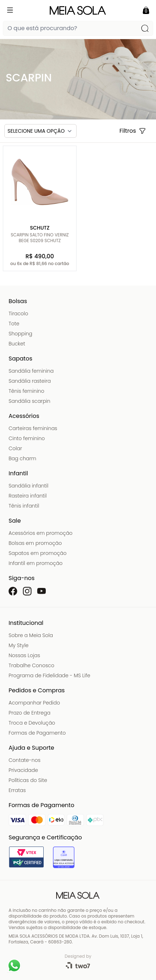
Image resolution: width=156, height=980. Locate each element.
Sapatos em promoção (38, 553)
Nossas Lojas (24, 655)
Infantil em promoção (36, 563)
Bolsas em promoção (35, 543)
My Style (19, 645)
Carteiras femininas (33, 428)
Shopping (20, 334)
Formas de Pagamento (37, 733)
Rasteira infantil (28, 496)
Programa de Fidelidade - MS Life (49, 675)
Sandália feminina (31, 371)
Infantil (18, 473)
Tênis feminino (26, 391)
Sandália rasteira (30, 381)
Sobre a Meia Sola (31, 635)
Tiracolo (18, 314)
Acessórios (24, 416)
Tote (14, 324)
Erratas (17, 790)
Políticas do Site (28, 780)
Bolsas (18, 301)
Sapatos (20, 359)
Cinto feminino (27, 438)
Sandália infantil (28, 486)
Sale (15, 521)
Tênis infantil (24, 506)
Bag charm (22, 458)
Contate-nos (25, 760)
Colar (15, 448)
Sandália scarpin (30, 401)
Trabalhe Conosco (31, 665)
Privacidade (23, 770)
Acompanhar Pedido (34, 703)
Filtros (133, 131)
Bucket (17, 344)
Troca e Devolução (32, 723)
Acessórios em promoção (41, 533)
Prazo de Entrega (30, 713)
